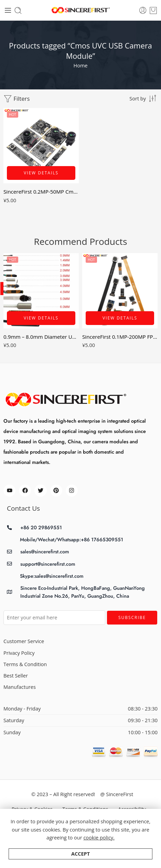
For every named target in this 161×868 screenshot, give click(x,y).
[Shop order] (143, 98)
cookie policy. (99, 854)
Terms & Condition (25, 664)
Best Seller (16, 676)
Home (81, 66)
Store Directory (67, 824)
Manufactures (20, 687)
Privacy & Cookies (32, 809)
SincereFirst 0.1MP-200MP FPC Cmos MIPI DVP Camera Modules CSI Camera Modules (120, 337)
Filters (17, 99)
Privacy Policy (19, 653)
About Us (106, 824)
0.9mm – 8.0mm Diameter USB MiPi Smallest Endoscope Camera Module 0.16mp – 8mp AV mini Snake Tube (41, 337)
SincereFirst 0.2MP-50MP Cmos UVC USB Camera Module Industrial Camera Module (41, 192)
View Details (41, 173)
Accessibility (132, 809)
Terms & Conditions (85, 809)
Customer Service (24, 641)
